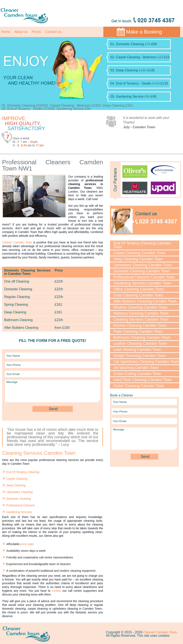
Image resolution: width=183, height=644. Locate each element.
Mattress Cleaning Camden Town (141, 313)
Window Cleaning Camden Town (140, 307)
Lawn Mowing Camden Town (137, 350)
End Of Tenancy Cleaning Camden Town (142, 245)
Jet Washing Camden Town (136, 368)
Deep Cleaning (16, 485)
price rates (27, 544)
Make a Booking (144, 32)
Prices (36, 32)
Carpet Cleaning (17, 479)
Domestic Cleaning (19, 499)
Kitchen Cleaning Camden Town (140, 325)
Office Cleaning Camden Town (138, 289)
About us (21, 32)
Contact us (53, 32)
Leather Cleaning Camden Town (140, 344)
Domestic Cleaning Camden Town (142, 271)
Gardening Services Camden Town (142, 283)
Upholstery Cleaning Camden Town (143, 265)
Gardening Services (19, 512)
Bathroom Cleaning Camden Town (142, 338)
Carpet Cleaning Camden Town (139, 253)
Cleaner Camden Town (17, 242)
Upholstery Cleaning (19, 492)
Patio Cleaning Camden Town (138, 331)
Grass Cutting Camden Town (137, 374)
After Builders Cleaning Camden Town (145, 301)
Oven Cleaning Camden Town (138, 295)
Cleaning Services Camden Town (141, 319)
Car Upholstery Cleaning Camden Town (146, 362)
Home (6, 32)
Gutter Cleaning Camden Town (139, 386)
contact (56, 591)
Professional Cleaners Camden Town (144, 277)
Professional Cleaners (20, 505)
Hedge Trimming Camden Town (140, 356)
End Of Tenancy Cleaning (23, 472)
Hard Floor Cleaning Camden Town (143, 380)
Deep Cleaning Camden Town (138, 259)
